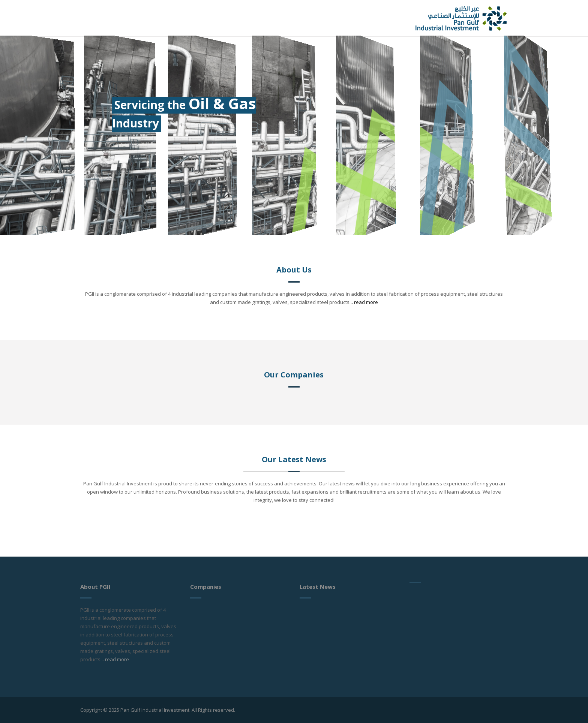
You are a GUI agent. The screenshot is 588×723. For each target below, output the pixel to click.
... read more (364, 302)
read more (117, 659)
